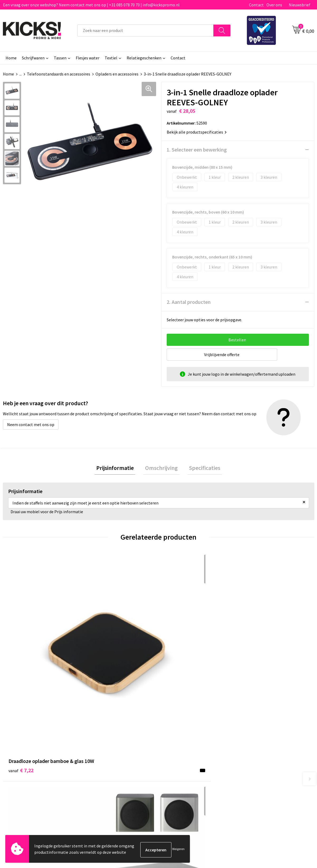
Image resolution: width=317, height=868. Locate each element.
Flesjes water (88, 58)
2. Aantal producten (189, 302)
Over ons (274, 5)
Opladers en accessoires (117, 74)
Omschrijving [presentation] (161, 469)
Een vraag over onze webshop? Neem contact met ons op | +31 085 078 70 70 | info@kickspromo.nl (91, 5)
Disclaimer (252, 747)
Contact (256, 5)
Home (11, 58)
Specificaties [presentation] (201, 469)
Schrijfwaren (33, 58)
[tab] (118, 469)
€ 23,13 (100, 650)
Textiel (111, 58)
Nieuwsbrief (300, 5)
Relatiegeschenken (144, 58)
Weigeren (178, 850)
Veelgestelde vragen (106, 739)
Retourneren (177, 747)
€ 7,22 (21, 650)
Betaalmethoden (181, 739)
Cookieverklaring (258, 739)
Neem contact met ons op (31, 424)
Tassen (60, 58)
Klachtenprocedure (105, 755)
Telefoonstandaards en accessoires (59, 74)
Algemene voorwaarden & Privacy (272, 731)
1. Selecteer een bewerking (197, 150)
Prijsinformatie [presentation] (118, 469)
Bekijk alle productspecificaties (197, 132)
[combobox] (145, 30)
